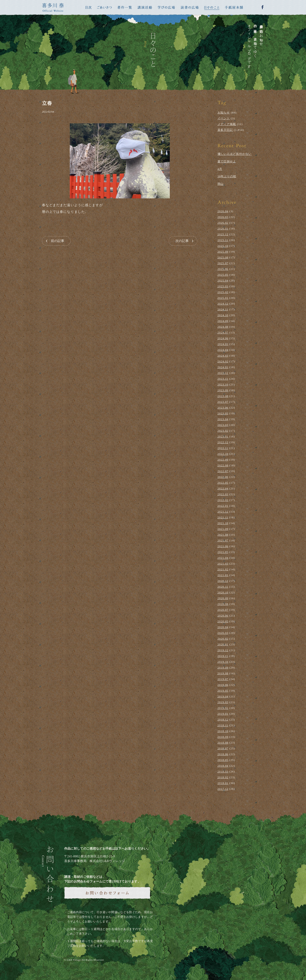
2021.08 (223, 535)
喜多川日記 (225, 130)
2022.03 (223, 494)
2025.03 (223, 286)
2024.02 (223, 361)
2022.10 (223, 454)
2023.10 (223, 384)
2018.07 (223, 748)
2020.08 (223, 604)
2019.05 (223, 691)
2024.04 (223, 350)
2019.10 (223, 662)
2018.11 (223, 725)
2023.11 (223, 379)
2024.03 (223, 356)
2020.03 (223, 633)
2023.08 (223, 396)
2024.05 (223, 344)
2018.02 (223, 777)
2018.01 (223, 783)
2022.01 (223, 506)
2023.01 (223, 436)
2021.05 (223, 552)
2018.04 (223, 766)
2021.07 (223, 540)
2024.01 (223, 367)
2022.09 (223, 460)
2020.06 (223, 616)
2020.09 (223, 598)
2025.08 (223, 257)
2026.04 (223, 211)
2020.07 (223, 610)
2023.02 (223, 431)
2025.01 (223, 298)
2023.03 (223, 425)
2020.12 (223, 581)
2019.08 (223, 673)
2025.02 (223, 292)
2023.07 (223, 402)
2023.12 (223, 373)
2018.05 (223, 760)
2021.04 (223, 558)
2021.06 (223, 546)
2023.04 (223, 419)
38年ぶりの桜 (227, 176)
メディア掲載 (227, 124)
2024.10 (223, 315)
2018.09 (223, 737)
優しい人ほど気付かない (235, 154)
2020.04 (223, 627)
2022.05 (223, 483)
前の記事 (58, 241)
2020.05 (223, 621)
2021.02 (223, 569)
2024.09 (223, 321)
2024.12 (223, 304)
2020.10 (223, 592)
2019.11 (223, 656)
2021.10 (223, 523)
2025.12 (223, 234)
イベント (224, 118)
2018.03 (223, 771)
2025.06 (223, 269)
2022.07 (223, 471)
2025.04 (223, 280)
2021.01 (223, 575)
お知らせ (224, 113)
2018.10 (223, 731)
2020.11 (223, 587)
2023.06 (223, 408)
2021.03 (223, 564)
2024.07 (223, 332)
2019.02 (223, 708)
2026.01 (223, 229)
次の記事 (182, 241)
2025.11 (223, 240)
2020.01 (223, 644)
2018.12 (223, 720)
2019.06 (223, 685)
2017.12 (223, 789)
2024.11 (223, 309)
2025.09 (223, 252)
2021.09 (223, 529)
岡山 (221, 184)
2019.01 (223, 714)
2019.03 (223, 702)
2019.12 (223, 650)
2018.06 (223, 754)
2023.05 (223, 413)
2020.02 (223, 639)
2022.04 (223, 488)
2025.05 (223, 275)
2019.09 (223, 668)
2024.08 (223, 327)
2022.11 (223, 448)
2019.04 (223, 696)
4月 (220, 169)
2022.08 (223, 465)
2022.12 (223, 442)
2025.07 (223, 263)
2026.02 (223, 223)
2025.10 (223, 246)
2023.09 (223, 390)
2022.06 (223, 477)
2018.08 (223, 743)
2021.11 (223, 517)
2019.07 (223, 679)
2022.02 (223, 500)
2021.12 (223, 512)
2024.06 (223, 338)
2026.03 (223, 217)
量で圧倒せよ (227, 161)
